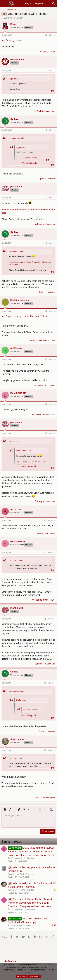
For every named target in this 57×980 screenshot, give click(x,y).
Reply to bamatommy (46, 111)
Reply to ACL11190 (47, 534)
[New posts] (47, 3)
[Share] (46, 35)
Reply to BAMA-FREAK (45, 414)
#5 (50, 243)
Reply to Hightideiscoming (44, 340)
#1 (50, 35)
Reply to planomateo (46, 224)
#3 (50, 130)
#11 (50, 553)
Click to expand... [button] (30, 163)
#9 (50, 433)
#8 (50, 404)
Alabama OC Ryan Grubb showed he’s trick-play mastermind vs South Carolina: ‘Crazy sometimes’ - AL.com (30, 903)
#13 (50, 683)
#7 (50, 359)
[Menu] (4, 3)
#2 (50, 71)
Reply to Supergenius (46, 798)
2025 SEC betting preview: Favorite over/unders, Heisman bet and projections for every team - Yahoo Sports (32, 852)
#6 (50, 311)
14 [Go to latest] (54, 35)
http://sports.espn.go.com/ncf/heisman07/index (25, 316)
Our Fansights (29, 858)
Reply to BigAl (49, 52)
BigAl (6, 18)
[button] (5, 809)
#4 (50, 198)
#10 (50, 520)
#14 (50, 750)
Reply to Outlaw (48, 179)
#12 (50, 619)
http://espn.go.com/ (11, 40)
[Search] (53, 3)
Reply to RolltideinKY (46, 385)
